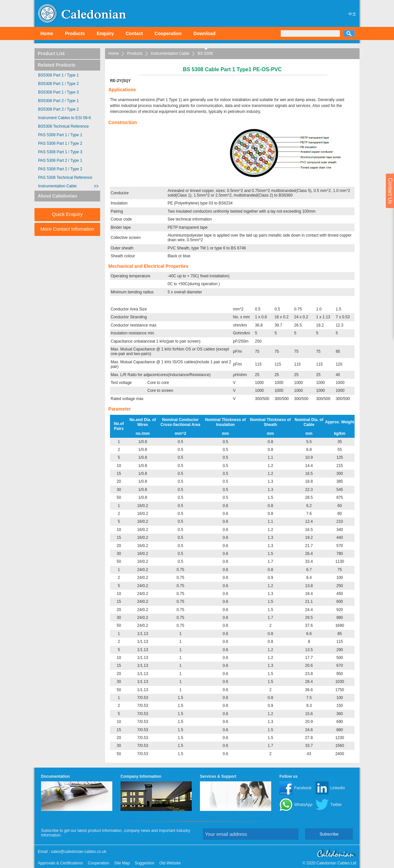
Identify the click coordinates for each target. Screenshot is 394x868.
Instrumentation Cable (170, 53)
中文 (352, 14)
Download (204, 33)
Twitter (336, 805)
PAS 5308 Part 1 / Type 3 (60, 152)
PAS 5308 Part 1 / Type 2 (60, 143)
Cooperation (168, 33)
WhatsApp (303, 805)
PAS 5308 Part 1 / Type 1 (60, 135)
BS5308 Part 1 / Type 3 (58, 92)
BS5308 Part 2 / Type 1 (58, 101)
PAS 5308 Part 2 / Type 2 (60, 169)
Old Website (170, 863)
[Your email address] (251, 834)
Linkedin (338, 788)
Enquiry (105, 33)
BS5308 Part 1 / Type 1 (58, 75)
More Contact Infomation (67, 229)
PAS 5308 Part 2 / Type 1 (60, 160)
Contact (134, 33)
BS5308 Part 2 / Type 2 (58, 109)
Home (47, 33)
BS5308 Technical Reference (64, 126)
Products (75, 33)
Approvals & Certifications (60, 863)
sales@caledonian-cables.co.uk (79, 852)
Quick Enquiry (67, 214)
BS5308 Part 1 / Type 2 (58, 84)
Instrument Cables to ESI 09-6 (65, 118)
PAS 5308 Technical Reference (65, 178)
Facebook (303, 788)
